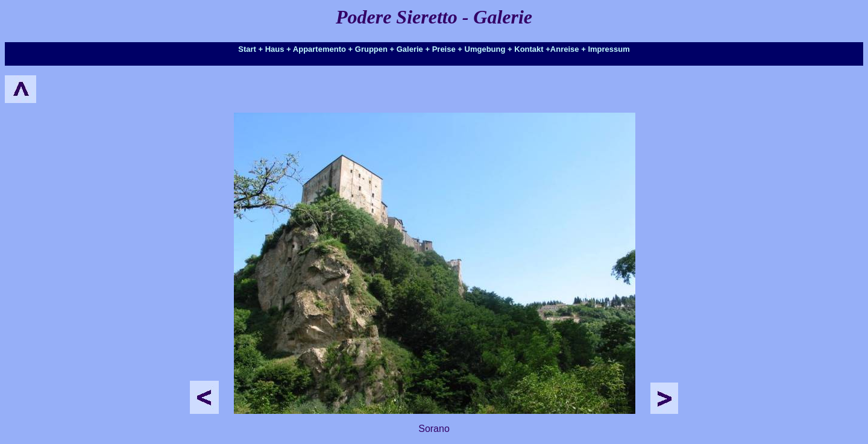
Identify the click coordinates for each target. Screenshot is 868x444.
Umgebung (485, 49)
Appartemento (319, 49)
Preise (444, 49)
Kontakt (529, 49)
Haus (275, 49)
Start (247, 49)
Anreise (565, 49)
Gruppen (371, 49)
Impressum (609, 49)
